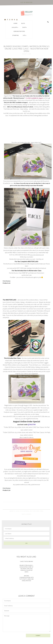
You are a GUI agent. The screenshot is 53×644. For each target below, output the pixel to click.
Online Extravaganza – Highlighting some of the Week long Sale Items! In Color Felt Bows (27, 569)
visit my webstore (27, 2)
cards (17, 511)
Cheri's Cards (26, 13)
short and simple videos (36, 511)
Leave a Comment (27, 514)
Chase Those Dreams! (26, 561)
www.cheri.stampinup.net (37, 255)
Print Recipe (7, 281)
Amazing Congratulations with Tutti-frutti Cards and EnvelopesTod (27, 578)
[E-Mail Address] (26, 538)
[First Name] (26, 529)
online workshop (24, 511)
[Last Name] (26, 534)
